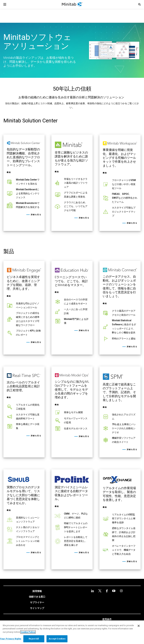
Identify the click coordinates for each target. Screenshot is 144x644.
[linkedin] (92, 591)
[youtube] (114, 591)
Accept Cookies (57, 639)
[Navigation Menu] (5, 4)
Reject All (34, 639)
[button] (139, 4)
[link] (24, 183)
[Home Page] (72, 4)
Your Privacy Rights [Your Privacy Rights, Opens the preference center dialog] (11, 639)
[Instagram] (121, 591)
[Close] (139, 626)
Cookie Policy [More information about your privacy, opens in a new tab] (28, 632)
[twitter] (100, 591)
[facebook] (107, 591)
